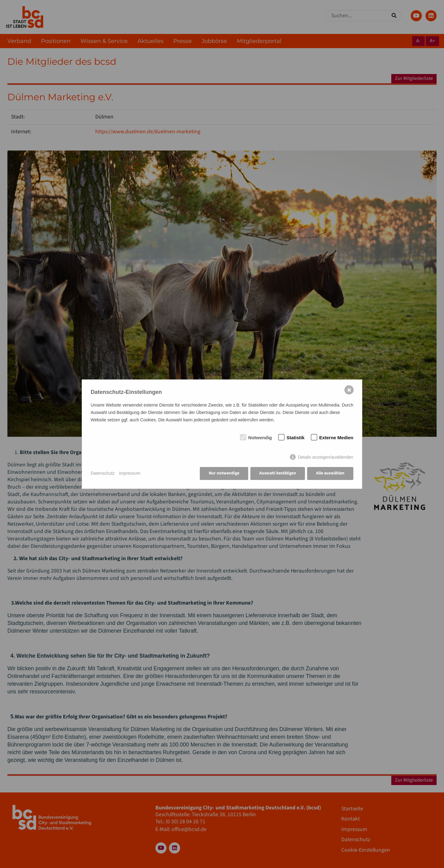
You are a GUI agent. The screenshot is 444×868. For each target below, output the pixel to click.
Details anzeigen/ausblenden (326, 457)
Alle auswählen (330, 473)
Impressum (130, 473)
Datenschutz (103, 473)
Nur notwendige (224, 473)
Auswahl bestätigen (278, 473)
